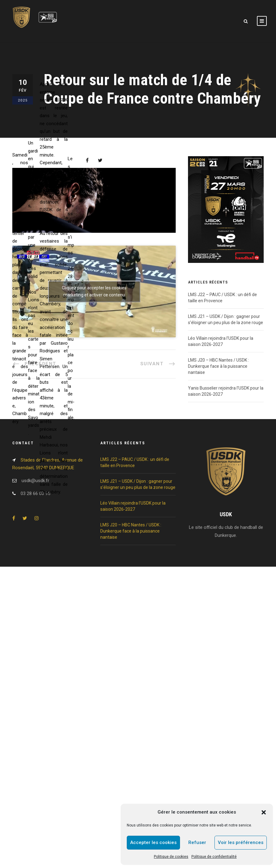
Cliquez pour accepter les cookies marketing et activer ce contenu (94, 291)
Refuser (197, 842)
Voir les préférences (241, 842)
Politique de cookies (171, 857)
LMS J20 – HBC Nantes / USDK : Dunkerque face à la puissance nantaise (218, 366)
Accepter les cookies (153, 842)
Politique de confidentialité (214, 857)
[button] (264, 812)
